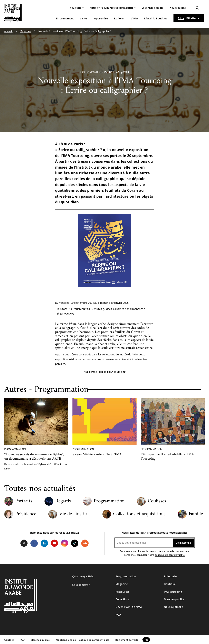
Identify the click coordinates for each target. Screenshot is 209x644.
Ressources (122, 592)
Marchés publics (174, 599)
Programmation (109, 501)
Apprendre (101, 18)
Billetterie (193, 18)
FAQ (118, 615)
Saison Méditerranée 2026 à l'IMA (97, 454)
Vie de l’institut (75, 514)
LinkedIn (44, 543)
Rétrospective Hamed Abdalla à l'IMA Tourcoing (167, 457)
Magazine (25, 31)
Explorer (119, 18)
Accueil (8, 31)
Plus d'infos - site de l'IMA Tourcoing (104, 372)
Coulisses (157, 501)
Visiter (84, 18)
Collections (122, 599)
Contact (9, 640)
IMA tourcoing (173, 592)
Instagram (65, 543)
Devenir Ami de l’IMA (129, 607)
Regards (63, 501)
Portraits (24, 501)
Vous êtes (76, 8)
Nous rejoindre (173, 607)
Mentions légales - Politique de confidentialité (82, 640)
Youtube (54, 543)
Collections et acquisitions (139, 514)
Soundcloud (85, 543)
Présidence (26, 514)
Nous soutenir (178, 8)
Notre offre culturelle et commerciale (112, 8)
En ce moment (65, 18)
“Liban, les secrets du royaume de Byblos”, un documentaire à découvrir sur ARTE (34, 457)
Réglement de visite (127, 640)
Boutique (170, 584)
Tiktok (75, 543)
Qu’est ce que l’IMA (83, 576)
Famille (196, 514)
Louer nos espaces (153, 8)
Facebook (34, 543)
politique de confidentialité (170, 555)
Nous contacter (81, 585)
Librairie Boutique (156, 18)
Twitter (24, 543)
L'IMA (134, 18)
